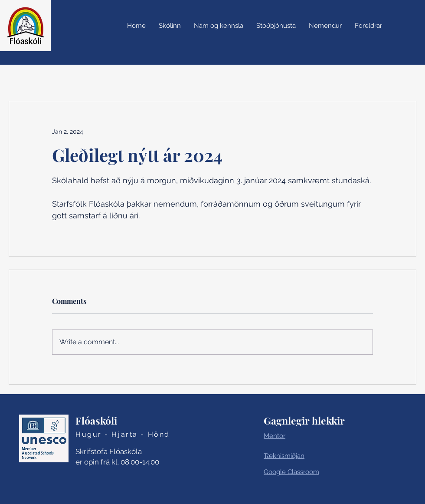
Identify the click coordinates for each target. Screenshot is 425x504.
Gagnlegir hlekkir (304, 420)
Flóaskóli (96, 420)
